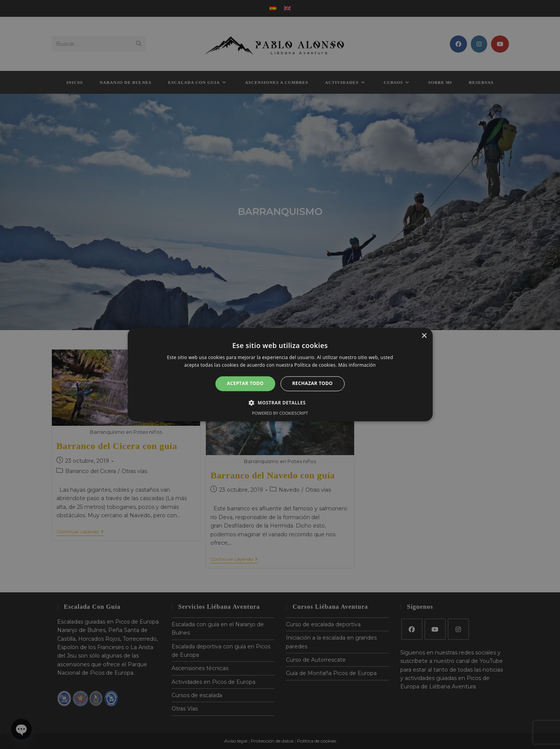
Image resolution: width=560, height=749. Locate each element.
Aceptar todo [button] (245, 384)
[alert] (280, 374)
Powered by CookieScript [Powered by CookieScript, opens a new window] (280, 413)
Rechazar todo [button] (313, 384)
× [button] (424, 336)
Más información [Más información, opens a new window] (357, 365)
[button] (280, 403)
